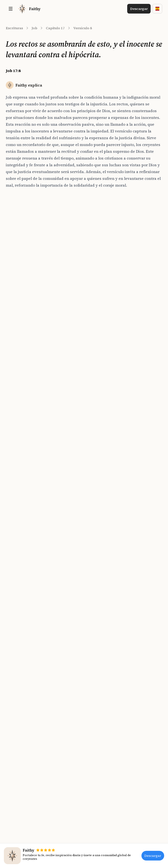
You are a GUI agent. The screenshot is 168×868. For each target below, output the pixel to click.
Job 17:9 (17, 249)
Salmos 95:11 (97, 258)
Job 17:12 (18, 276)
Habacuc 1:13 (97, 312)
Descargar (139, 9)
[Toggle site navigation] (11, 9)
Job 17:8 (18, 240)
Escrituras (14, 28)
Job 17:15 (18, 303)
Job (34, 28)
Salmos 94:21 (97, 276)
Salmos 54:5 (96, 267)
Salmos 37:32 (97, 240)
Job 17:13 (18, 285)
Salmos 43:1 (96, 303)
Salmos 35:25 (97, 249)
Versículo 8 (83, 28)
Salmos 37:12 (97, 231)
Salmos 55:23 (97, 285)
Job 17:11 (18, 267)
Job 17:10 (18, 258)
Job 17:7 (17, 231)
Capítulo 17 (55, 28)
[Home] (29, 9)
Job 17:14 (18, 294)
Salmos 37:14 (97, 294)
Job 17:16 (18, 312)
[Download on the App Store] (67, 465)
